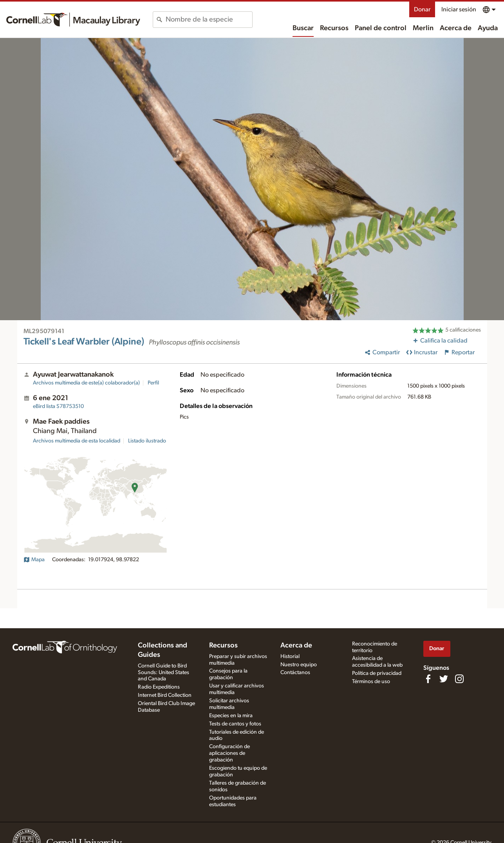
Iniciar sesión (459, 9)
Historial (290, 656)
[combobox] (209, 20)
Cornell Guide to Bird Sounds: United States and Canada (163, 673)
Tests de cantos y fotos (235, 724)
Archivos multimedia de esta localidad (77, 441)
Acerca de (456, 28)
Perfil (153, 383)
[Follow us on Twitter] (444, 679)
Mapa (34, 560)
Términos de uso (371, 682)
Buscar (303, 28)
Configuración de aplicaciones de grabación (229, 753)
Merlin (423, 28)
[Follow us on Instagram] (459, 679)
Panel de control (381, 28)
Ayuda (488, 28)
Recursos (334, 28)
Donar (422, 9)
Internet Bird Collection (165, 695)
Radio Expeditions (159, 687)
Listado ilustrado (147, 441)
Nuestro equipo (299, 665)
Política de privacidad (377, 673)
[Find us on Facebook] (428, 679)
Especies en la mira (231, 716)
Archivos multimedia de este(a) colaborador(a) (86, 383)
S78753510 (58, 406)
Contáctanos (295, 673)
